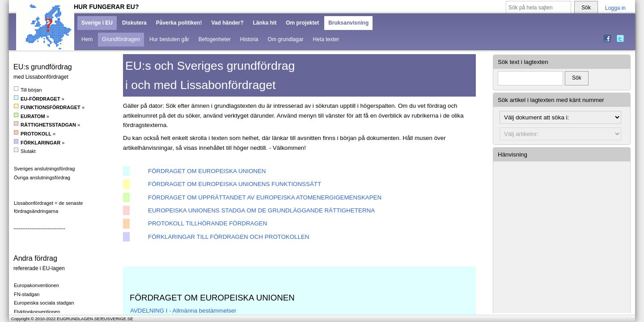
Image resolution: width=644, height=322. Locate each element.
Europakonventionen (36, 285)
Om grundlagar (286, 39)
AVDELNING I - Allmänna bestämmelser (183, 311)
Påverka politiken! (179, 23)
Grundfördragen (121, 39)
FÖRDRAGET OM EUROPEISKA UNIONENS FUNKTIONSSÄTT (235, 184)
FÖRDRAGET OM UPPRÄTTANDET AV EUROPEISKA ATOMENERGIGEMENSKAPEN (265, 197)
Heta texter (326, 39)
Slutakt (25, 151)
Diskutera (134, 23)
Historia (249, 39)
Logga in (615, 8)
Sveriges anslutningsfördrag (44, 169)
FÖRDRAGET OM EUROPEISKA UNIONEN (207, 171)
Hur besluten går (169, 39)
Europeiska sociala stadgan (44, 303)
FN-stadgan (27, 294)
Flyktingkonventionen (37, 312)
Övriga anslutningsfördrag (42, 178)
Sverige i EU (97, 23)
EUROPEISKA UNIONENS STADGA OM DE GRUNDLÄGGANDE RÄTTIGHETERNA (261, 210)
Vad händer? (227, 23)
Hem (87, 39)
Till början (28, 90)
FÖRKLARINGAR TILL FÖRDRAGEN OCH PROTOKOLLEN (229, 237)
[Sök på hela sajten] (538, 8)
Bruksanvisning (348, 23)
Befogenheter (215, 39)
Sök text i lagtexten (523, 62)
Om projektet (302, 23)
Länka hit (265, 23)
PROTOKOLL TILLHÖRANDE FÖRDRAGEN (208, 223)
